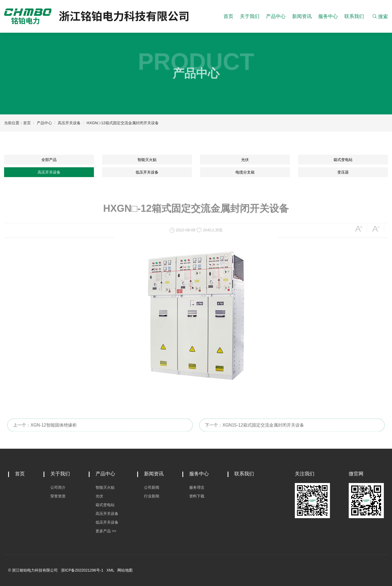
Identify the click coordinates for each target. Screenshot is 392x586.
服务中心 (328, 16)
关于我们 (250, 16)
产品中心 (276, 16)
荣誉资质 (58, 496)
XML (110, 570)
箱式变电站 (343, 160)
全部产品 (49, 160)
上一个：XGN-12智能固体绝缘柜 (45, 430)
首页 (228, 16)
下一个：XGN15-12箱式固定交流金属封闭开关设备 (255, 430)
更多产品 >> (106, 531)
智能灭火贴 (147, 160)
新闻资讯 (302, 16)
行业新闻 (152, 496)
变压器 (343, 172)
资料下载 (197, 496)
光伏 (245, 160)
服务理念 (197, 487)
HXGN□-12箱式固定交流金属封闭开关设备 (123, 123)
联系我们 (354, 16)
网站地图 (125, 570)
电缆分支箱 (245, 172)
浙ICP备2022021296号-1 (82, 570)
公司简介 (58, 487)
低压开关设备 (147, 172)
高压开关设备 (69, 123)
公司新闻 (152, 487)
